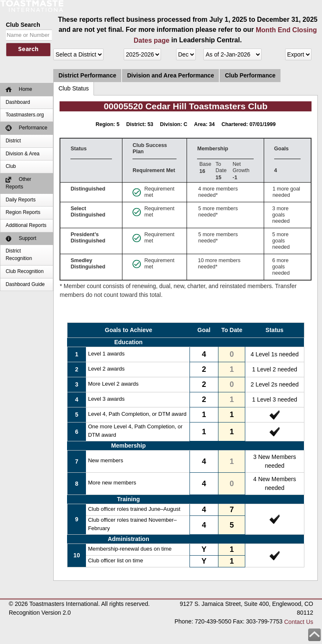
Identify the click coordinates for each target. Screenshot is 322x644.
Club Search (23, 25)
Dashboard (18, 102)
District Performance (87, 75)
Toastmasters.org (25, 115)
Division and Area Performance (170, 75)
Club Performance (250, 75)
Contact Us (299, 622)
